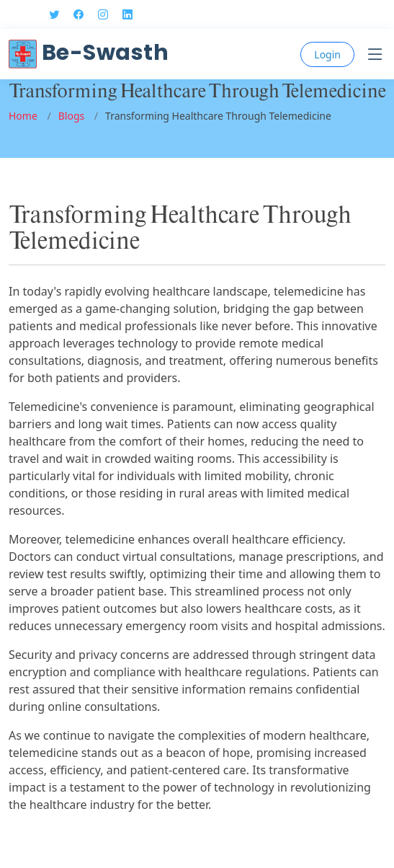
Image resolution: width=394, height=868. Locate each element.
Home (23, 116)
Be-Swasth (89, 53)
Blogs (72, 116)
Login (327, 54)
